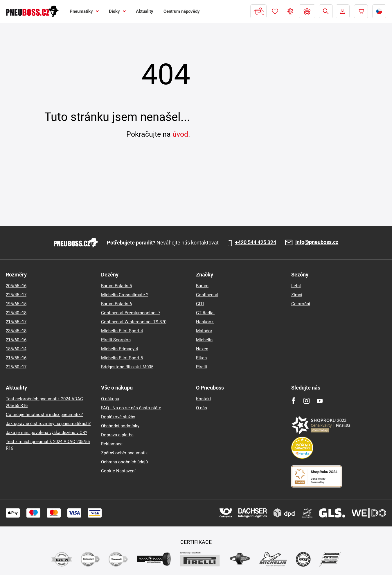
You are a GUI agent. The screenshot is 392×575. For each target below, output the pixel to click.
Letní (296, 286)
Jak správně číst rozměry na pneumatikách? (48, 424)
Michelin (204, 340)
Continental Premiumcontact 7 (131, 313)
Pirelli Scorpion (116, 340)
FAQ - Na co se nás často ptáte (131, 408)
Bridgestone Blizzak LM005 (127, 367)
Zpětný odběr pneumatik (124, 453)
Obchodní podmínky (120, 426)
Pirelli (202, 367)
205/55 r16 (16, 286)
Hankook (205, 322)
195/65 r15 (16, 304)
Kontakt (204, 399)
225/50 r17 (16, 367)
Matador (204, 331)
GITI (200, 304)
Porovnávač (290, 11)
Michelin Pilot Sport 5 (122, 358)
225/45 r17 (16, 295)
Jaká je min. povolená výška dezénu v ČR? (46, 433)
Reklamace (112, 444)
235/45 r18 (16, 331)
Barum (202, 286)
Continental (207, 295)
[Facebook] (293, 401)
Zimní (297, 295)
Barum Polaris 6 (116, 304)
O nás (202, 408)
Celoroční (301, 304)
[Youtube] (320, 401)
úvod (180, 134)
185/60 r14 (16, 349)
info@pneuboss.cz (317, 242)
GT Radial (205, 313)
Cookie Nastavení (118, 471)
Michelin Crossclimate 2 (125, 295)
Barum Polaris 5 (116, 286)
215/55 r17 (16, 322)
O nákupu (110, 399)
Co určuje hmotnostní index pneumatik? (44, 415)
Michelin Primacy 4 (119, 349)
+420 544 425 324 (256, 242)
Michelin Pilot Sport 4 (122, 331)
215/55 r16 (16, 358)
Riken (201, 358)
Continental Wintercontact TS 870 (134, 322)
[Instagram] (306, 401)
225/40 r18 (16, 313)
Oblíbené (275, 11)
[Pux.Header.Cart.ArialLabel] (361, 11)
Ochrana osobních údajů (124, 462)
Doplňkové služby (118, 417)
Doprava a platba (117, 435)
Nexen (202, 349)
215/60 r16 (16, 340)
